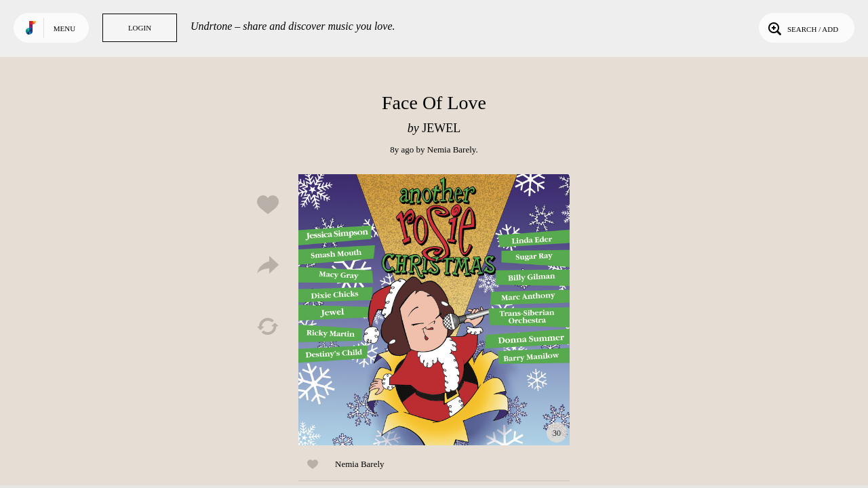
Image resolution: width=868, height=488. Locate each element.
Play (434, 310)
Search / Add (802, 28)
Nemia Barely (452, 149)
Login (140, 28)
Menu (64, 28)
